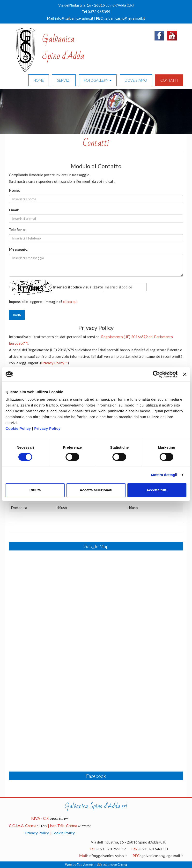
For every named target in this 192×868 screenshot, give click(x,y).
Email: (14, 210)
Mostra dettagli (164, 475)
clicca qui (70, 302)
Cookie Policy (18, 428)
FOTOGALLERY (98, 80)
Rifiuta (35, 490)
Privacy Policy (48, 428)
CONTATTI (169, 80)
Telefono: (17, 230)
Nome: (14, 190)
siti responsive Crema (112, 865)
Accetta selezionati (96, 490)
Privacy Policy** (54, 363)
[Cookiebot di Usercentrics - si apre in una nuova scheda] (156, 374)
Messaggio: (19, 249)
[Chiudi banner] (185, 374)
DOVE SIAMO (136, 80)
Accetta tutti (157, 490)
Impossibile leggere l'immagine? (36, 302)
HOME (39, 80)
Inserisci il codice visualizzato (78, 287)
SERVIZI (64, 80)
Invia (17, 315)
